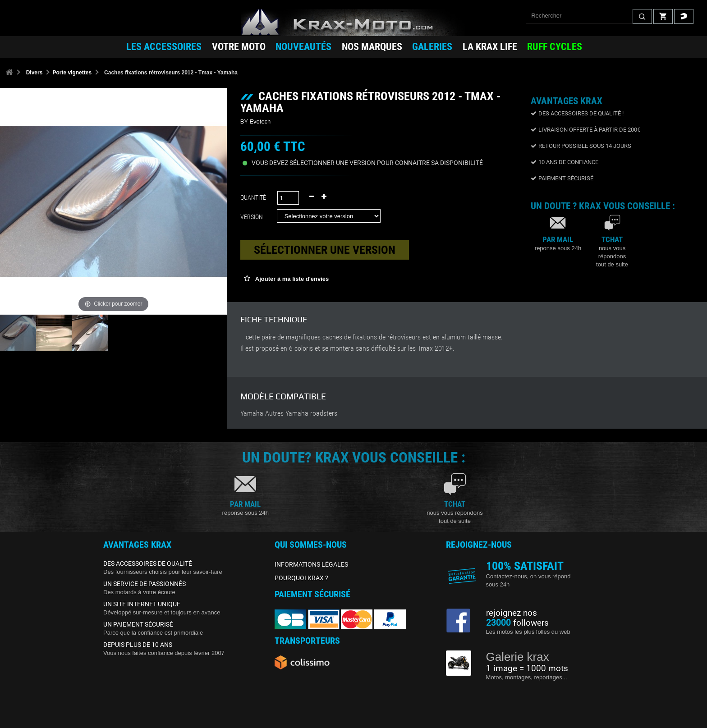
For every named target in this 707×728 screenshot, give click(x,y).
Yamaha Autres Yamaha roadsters (289, 413)
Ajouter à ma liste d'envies (292, 279)
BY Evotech (256, 121)
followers (517, 623)
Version (253, 217)
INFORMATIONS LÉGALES (311, 564)
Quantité (253, 197)
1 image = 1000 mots (527, 668)
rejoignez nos (512, 613)
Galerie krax (518, 657)
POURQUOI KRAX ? (301, 578)
